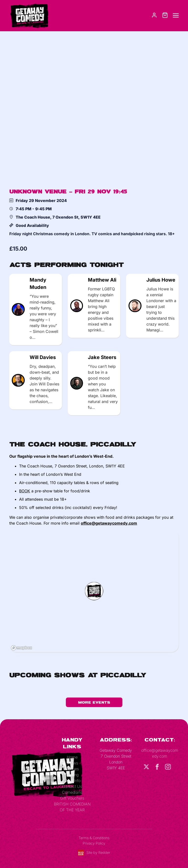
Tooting (72, 775)
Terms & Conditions (94, 838)
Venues (72, 769)
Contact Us (72, 786)
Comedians (72, 792)
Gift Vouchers (72, 798)
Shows (72, 763)
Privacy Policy (94, 843)
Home (72, 757)
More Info (72, 781)
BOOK (25, 491)
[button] (94, 591)
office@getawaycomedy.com (109, 523)
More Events (94, 702)
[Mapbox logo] (22, 648)
